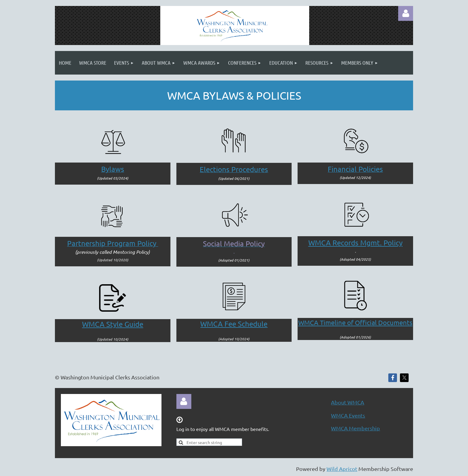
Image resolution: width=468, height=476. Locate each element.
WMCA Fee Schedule (234, 324)
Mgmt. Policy (355, 243)
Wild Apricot (342, 469)
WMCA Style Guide (113, 324)
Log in (406, 13)
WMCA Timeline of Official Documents (355, 322)
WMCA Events (348, 415)
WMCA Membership (355, 428)
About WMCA (348, 402)
